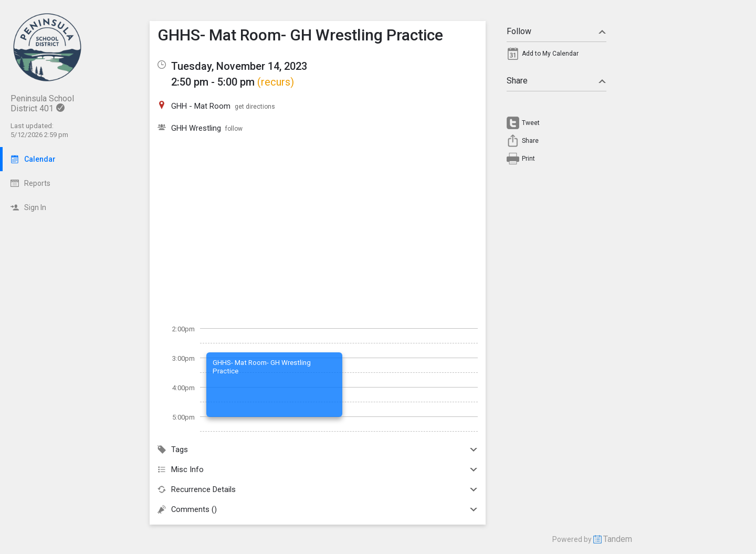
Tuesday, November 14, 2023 (239, 66)
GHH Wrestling (196, 128)
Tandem (618, 539)
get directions (255, 107)
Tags (318, 450)
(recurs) (276, 82)
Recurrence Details (318, 489)
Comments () (318, 509)
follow (234, 129)
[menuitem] (556, 56)
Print (528, 159)
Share (556, 81)
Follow (556, 31)
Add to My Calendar (550, 54)
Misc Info (318, 469)
